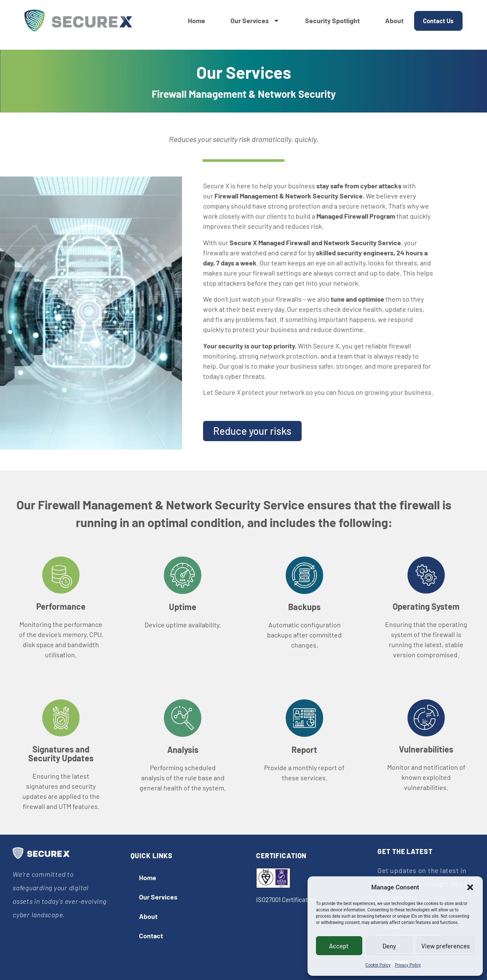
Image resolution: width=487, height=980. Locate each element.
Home (197, 20)
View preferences (446, 946)
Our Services (255, 21)
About (394, 20)
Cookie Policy (378, 965)
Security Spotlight (332, 20)
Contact (151, 936)
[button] (470, 887)
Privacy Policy (408, 965)
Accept (339, 946)
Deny (389, 946)
